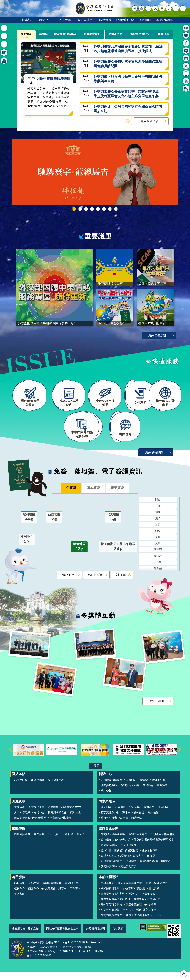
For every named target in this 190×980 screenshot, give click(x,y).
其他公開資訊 (128, 875)
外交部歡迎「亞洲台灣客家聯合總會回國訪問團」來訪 (128, 109)
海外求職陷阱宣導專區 (98, 209)
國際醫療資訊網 (110, 897)
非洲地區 (27, 548)
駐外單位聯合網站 (111, 913)
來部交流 (34, 892)
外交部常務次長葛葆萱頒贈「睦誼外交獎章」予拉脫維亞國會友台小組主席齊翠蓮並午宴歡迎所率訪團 (128, 94)
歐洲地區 (29, 526)
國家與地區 (85, 20)
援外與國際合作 (57, 821)
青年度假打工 (152, 902)
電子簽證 (120, 497)
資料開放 (131, 870)
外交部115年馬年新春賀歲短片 (74, 209)
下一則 (180, 758)
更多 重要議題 (157, 335)
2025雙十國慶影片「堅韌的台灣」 (86, 209)
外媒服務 (68, 843)
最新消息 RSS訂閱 (128, 121)
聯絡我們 (118, 937)
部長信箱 (186, 35)
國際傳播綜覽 (22, 843)
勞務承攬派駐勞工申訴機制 (156, 870)
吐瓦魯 (158, 571)
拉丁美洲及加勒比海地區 (118, 556)
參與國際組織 (22, 821)
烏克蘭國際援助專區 (104, 209)
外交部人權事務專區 (113, 843)
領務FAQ (19, 897)
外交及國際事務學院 (130, 892)
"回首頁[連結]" (135, 8)
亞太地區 (79, 556)
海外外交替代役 (147, 918)
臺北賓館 (154, 897)
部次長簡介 (21, 788)
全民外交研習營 (110, 918)
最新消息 (26, 34)
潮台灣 (80, 843)
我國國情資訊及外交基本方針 (65, 816)
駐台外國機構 (109, 826)
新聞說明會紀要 (140, 34)
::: (13, 25)
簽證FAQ (33, 897)
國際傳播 (105, 20)
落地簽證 (93, 497)
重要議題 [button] (4, 36)
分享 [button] (176, 8)
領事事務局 (107, 892)
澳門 (158, 527)
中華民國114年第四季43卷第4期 (80, 209)
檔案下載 (120, 584)
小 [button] (169, 8)
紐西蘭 (158, 577)
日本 (158, 515)
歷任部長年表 (56, 788)
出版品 (151, 864)
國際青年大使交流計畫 (147, 908)
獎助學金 (76, 821)
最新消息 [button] (4, 28)
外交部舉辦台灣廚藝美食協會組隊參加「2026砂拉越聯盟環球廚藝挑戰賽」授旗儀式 (128, 49)
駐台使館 (153, 821)
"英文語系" (148, 8)
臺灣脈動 (39, 843)
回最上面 (184, 974)
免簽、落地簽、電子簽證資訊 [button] (4, 52)
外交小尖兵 (134, 902)
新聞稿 (43, 34)
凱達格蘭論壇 (134, 913)
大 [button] (155, 8)
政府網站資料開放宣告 (25, 937)
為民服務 (145, 20)
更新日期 (32, 964)
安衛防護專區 (109, 875)
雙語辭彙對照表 (52, 892)
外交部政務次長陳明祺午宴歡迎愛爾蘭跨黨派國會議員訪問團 (128, 64)
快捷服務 (166, 361)
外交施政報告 (36, 816)
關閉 (97, 774)
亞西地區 (54, 526)
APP (186, 73)
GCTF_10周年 (92, 209)
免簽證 (68, 497)
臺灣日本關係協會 (156, 892)
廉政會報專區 (150, 859)
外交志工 (128, 918)
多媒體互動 (98, 624)
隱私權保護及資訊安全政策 (62, 937)
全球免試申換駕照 (110, 209)
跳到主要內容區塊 (2, 2)
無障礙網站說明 (95, 937)
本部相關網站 (165, 20)
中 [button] (162, 8)
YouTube (186, 81)
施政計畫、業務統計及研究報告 (119, 859)
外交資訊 (65, 20)
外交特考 (151, 913)
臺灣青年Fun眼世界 (112, 902)
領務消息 (164, 34)
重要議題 (98, 236)
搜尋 (183, 8)
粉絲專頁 (186, 43)
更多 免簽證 (95, 584)
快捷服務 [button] (4, 44)
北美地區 (113, 526)
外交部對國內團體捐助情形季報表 (154, 848)
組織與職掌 (38, 788)
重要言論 (19, 816)
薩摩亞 (158, 559)
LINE (186, 51)
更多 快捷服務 (154, 461)
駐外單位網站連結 (131, 826)
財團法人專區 (109, 854)
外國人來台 (67, 584)
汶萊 (158, 534)
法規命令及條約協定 (163, 843)
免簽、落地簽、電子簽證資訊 (98, 480)
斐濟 (158, 552)
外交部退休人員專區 (54, 897)
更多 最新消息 (149, 121)
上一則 (10, 758)
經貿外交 (39, 821)
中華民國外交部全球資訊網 (95, 8)
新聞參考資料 (92, 34)
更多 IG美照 (157, 709)
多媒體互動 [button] (4, 61)
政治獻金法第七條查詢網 (115, 848)
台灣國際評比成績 (60, 826)
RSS (186, 88)
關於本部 (25, 20)
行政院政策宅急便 (111, 870)
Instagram (186, 58)
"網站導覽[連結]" (141, 8)
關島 (158, 509)
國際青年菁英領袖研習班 (115, 908)
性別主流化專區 (138, 843)
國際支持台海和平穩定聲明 (30, 826)
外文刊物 (53, 843)
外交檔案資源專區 (111, 924)
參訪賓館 (19, 902)
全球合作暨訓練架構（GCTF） (144, 924)
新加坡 (158, 565)
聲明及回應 (115, 34)
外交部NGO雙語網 (134, 897)
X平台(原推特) (186, 66)
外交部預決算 (128, 854)
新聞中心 (45, 20)
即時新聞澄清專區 (65, 34)
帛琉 (158, 546)
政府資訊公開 (125, 20)
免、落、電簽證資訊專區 (116, 209)
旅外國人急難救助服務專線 (186, 28)
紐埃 (158, 540)
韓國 (158, 521)
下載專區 (75, 897)
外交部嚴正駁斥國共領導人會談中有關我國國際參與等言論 (128, 79)
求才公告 (106, 799)
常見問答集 (72, 892)
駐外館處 (139, 821)
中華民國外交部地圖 (89, 956)
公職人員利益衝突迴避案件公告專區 (122, 864)
